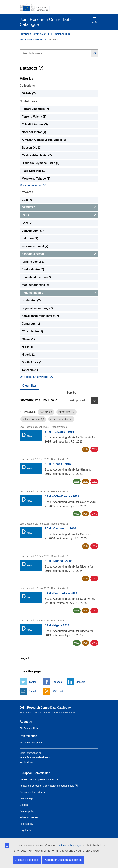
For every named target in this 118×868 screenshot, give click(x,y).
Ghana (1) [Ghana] (28, 339)
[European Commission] (37, 7)
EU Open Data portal (31, 742)
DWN (94, 449)
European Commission (33, 34)
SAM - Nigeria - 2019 (58, 561)
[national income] (59, 293)
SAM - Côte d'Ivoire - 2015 (62, 496)
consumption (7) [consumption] (33, 231)
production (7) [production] (31, 300)
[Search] (95, 53)
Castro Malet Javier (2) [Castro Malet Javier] (37, 155)
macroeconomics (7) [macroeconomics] (35, 285)
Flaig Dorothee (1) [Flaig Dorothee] (34, 171)
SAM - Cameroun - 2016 (60, 529)
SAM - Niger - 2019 (57, 625)
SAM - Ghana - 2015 (58, 464)
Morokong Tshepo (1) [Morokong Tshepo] (36, 179)
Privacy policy (27, 811)
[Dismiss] (51, 412)
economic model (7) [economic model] (35, 246)
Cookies (24, 805)
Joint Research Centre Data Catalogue (45, 708)
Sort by (71, 393)
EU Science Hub (60, 34)
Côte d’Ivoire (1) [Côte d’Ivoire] (32, 331)
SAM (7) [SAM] (27, 223)
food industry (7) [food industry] (33, 269)
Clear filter (29, 386)
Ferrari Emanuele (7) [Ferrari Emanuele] (35, 109)
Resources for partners (32, 792)
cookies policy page (69, 845)
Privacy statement (29, 817)
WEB (77, 482)
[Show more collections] (33, 185)
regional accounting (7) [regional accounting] (37, 308)
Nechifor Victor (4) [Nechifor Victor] (34, 132)
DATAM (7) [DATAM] (29, 93)
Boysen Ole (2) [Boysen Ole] (32, 148)
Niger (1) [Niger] (27, 347)
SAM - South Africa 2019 (61, 593)
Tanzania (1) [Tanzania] (30, 370)
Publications (26, 762)
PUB (86, 449)
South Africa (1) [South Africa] (32, 362)
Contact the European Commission (39, 779)
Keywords (26, 192)
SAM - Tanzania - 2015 (59, 432)
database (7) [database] (30, 238)
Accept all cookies (27, 860)
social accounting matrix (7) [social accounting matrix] (40, 316)
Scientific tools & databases (35, 757)
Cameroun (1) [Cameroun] (31, 324)
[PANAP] (59, 215)
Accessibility (26, 824)
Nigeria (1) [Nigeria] (29, 355)
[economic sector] (59, 254)
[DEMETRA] (59, 208)
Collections (27, 86)
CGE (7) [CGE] (27, 200)
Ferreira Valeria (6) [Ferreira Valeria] (34, 117)
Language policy (29, 798)
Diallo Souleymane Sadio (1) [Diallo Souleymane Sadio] (41, 163)
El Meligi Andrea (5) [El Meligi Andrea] (35, 124)
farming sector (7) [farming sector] (34, 262)
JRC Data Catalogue (31, 40)
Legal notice (26, 830)
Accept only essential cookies (63, 860)
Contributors (28, 101)
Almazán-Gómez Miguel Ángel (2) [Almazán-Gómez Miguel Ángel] (44, 140)
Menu (94, 20)
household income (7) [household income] (36, 277)
